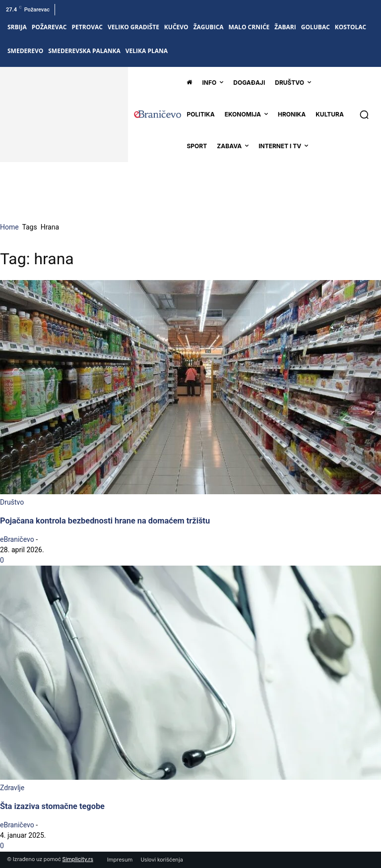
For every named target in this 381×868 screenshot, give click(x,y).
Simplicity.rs (78, 859)
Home (9, 227)
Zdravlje (12, 788)
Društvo (12, 502)
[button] (364, 115)
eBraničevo (17, 539)
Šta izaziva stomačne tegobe (52, 806)
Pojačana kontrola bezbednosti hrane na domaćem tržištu (105, 521)
